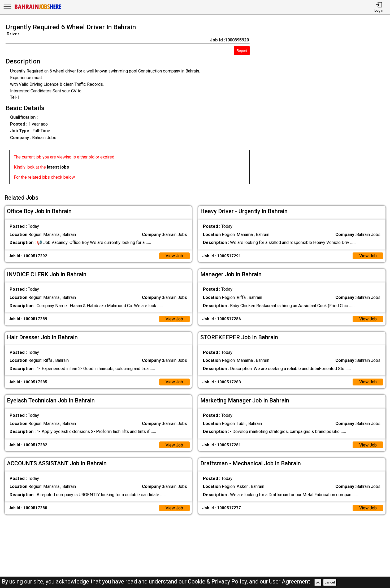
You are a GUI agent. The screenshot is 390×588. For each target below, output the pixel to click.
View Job (174, 256)
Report (242, 51)
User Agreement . (291, 581)
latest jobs (58, 167)
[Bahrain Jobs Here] (38, 9)
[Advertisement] (325, 106)
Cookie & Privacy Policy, (218, 581)
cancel (330, 582)
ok (318, 582)
